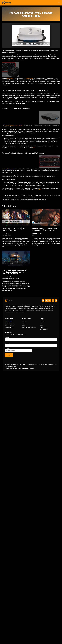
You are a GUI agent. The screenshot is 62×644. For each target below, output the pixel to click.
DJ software (10, 78)
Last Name (7, 343)
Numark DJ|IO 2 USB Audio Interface (13, 125)
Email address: (18, 350)
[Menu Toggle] (59, 3)
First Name (7, 337)
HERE (34, 148)
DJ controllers (30, 78)
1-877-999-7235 (9, 321)
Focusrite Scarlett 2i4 (9, 169)
